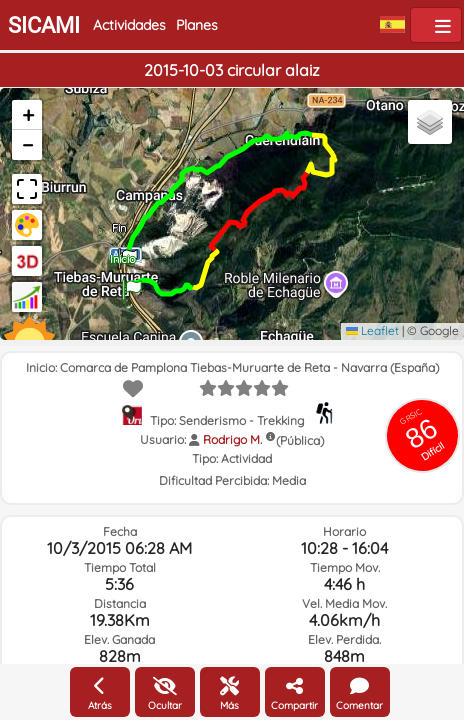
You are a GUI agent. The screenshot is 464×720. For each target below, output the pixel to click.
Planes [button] (197, 25)
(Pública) (300, 440)
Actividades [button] (129, 25)
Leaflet (372, 330)
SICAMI (44, 25)
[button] (132, 283)
